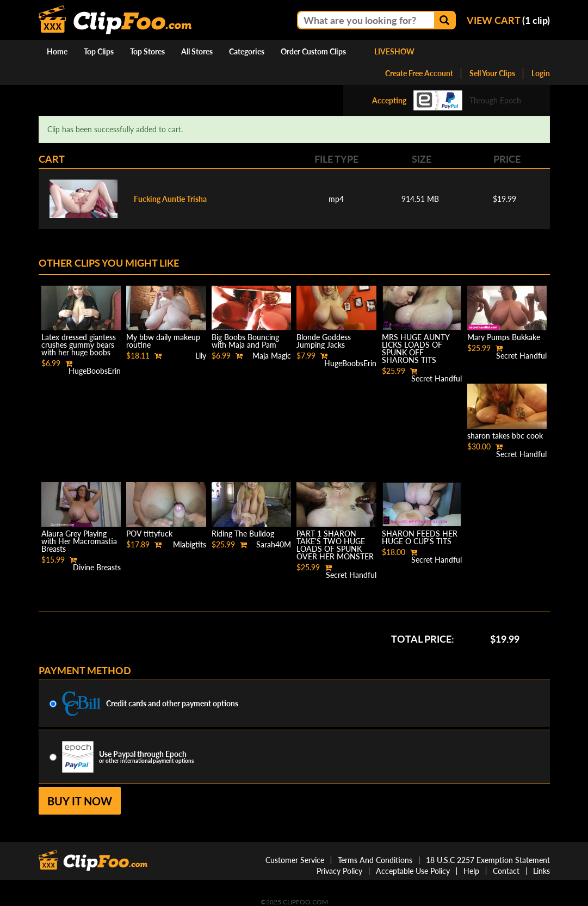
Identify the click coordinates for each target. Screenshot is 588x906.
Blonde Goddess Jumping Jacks (324, 341)
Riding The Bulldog (243, 534)
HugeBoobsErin (95, 371)
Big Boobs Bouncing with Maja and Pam (245, 341)
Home (57, 51)
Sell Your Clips (492, 73)
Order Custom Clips (313, 51)
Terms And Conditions (375, 860)
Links (541, 871)
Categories (247, 51)
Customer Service (295, 860)
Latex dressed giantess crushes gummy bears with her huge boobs (79, 345)
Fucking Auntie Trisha (170, 199)
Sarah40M (274, 544)
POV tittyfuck (149, 534)
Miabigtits (190, 544)
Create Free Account (419, 73)
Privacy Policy (339, 871)
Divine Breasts (97, 567)
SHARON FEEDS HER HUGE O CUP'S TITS (420, 537)
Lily (201, 356)
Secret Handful (437, 378)
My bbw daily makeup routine (163, 341)
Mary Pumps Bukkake (504, 337)
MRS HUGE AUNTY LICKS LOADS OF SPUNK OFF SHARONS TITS (416, 349)
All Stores (197, 51)
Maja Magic (272, 356)
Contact (506, 871)
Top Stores (147, 51)
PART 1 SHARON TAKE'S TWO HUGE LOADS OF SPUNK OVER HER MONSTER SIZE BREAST (335, 549)
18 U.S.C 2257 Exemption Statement (488, 860)
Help (471, 871)
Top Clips (99, 51)
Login (541, 73)
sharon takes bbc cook (505, 436)
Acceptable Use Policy (413, 871)
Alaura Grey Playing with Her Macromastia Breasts (79, 541)
